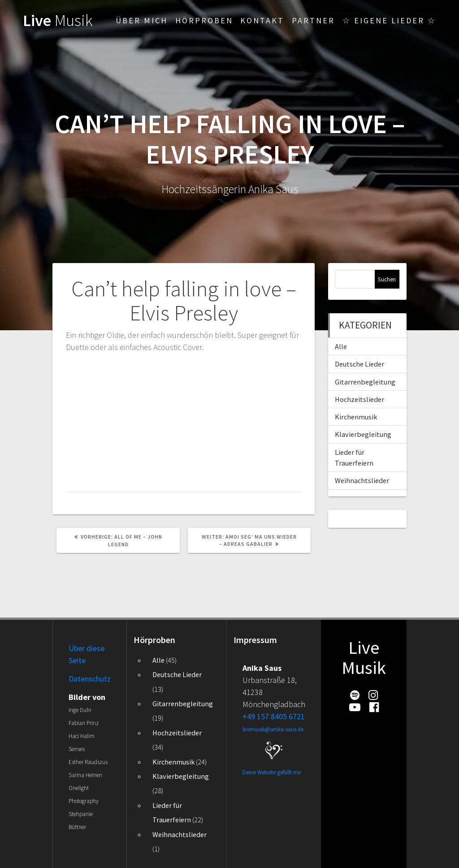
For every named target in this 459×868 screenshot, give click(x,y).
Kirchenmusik (356, 417)
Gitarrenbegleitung (365, 382)
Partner (313, 20)
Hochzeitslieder (359, 399)
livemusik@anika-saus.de (273, 729)
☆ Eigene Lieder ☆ (389, 20)
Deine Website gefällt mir (272, 772)
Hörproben (204, 20)
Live (58, 20)
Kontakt (262, 20)
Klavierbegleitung (363, 434)
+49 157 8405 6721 (274, 716)
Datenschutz (90, 679)
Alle (341, 346)
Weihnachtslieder (362, 480)
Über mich (142, 20)
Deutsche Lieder (359, 364)
